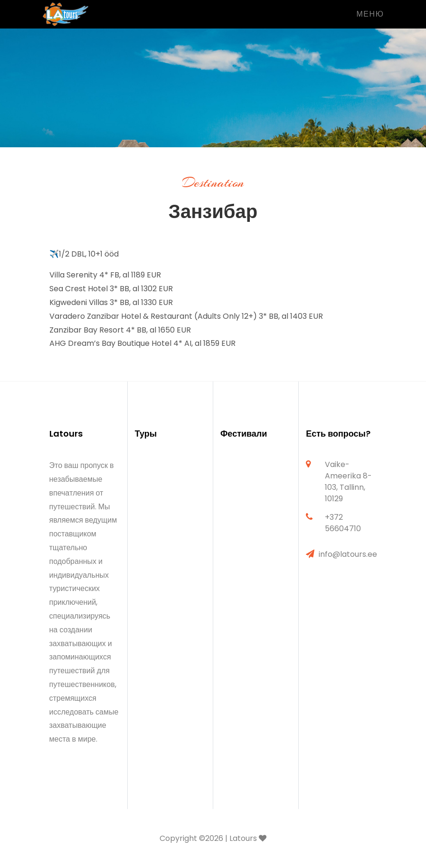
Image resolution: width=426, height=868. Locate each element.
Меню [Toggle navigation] (370, 14)
